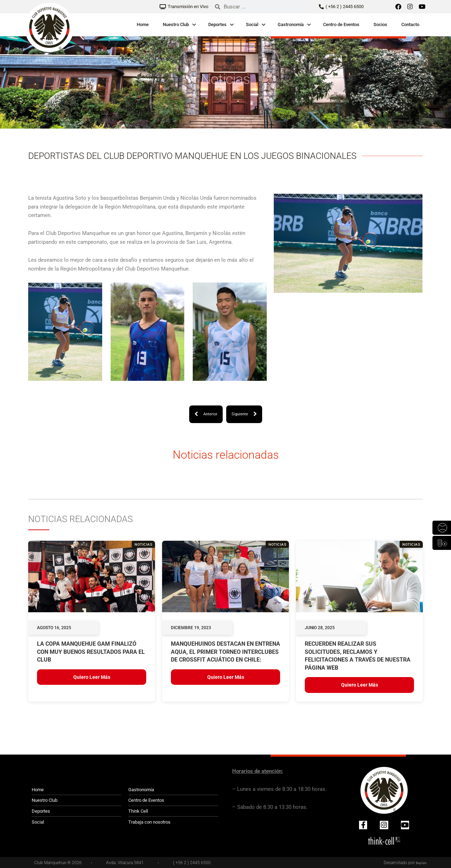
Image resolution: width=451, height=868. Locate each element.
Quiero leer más (92, 677)
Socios (380, 24)
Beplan (420, 863)
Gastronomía (291, 24)
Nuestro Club (176, 24)
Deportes (217, 24)
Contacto (410, 24)
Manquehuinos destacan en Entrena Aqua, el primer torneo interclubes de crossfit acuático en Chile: (225, 652)
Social (252, 24)
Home (143, 24)
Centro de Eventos (341, 24)
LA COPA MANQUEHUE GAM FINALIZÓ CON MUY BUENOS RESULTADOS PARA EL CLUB (91, 652)
